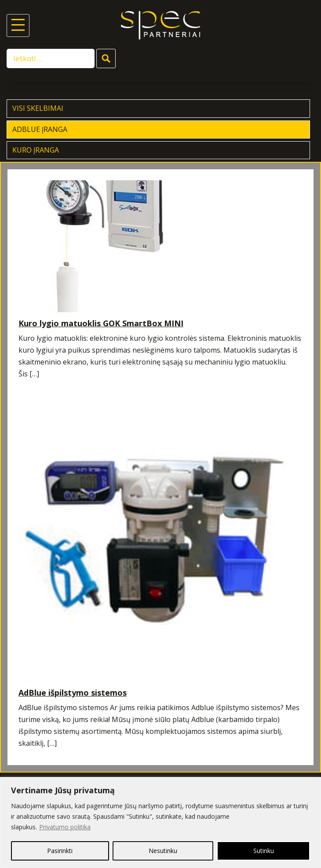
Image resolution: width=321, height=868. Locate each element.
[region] (160, 822)
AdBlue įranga (40, 129)
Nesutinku (163, 851)
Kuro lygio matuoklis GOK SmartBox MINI (101, 323)
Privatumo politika (65, 827)
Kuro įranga (36, 150)
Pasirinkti (60, 851)
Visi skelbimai (38, 108)
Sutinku (264, 851)
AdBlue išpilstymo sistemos (73, 693)
